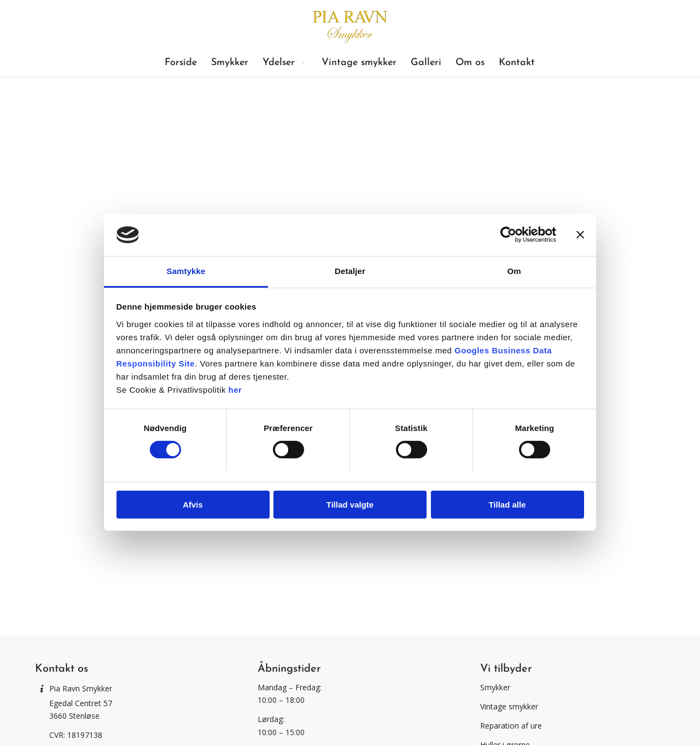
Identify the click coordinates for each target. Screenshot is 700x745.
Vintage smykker (509, 706)
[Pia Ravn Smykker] (350, 25)
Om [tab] (514, 271)
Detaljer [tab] (350, 271)
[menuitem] (181, 63)
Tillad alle (507, 505)
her (235, 390)
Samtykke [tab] (186, 271)
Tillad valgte (350, 505)
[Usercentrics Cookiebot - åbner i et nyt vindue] (508, 235)
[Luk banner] (580, 235)
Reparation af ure (511, 726)
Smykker (495, 687)
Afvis (193, 505)
